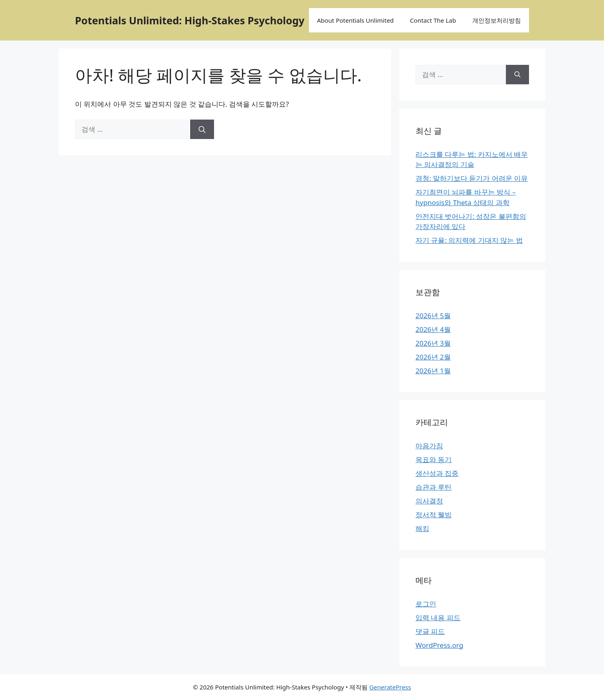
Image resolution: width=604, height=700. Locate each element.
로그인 (426, 604)
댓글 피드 (430, 631)
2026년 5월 (433, 316)
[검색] (202, 129)
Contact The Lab (433, 20)
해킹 (422, 528)
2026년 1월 (433, 371)
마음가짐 (429, 446)
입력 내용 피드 (438, 618)
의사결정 (429, 501)
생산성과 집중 (437, 473)
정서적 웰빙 (434, 515)
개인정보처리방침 (497, 20)
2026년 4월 (433, 329)
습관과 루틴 (434, 487)
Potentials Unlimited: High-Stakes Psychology (190, 20)
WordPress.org (439, 645)
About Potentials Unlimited (355, 20)
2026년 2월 (433, 357)
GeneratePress (390, 687)
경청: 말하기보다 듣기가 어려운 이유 (472, 178)
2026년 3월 (433, 343)
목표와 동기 (434, 459)
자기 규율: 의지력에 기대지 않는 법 (469, 240)
